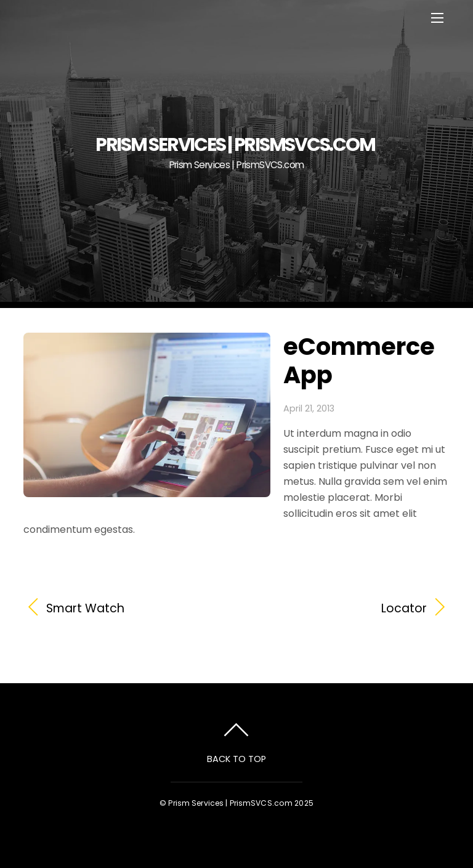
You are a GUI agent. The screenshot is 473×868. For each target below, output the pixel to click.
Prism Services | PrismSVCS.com (230, 803)
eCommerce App (359, 361)
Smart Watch (85, 609)
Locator (338, 609)
